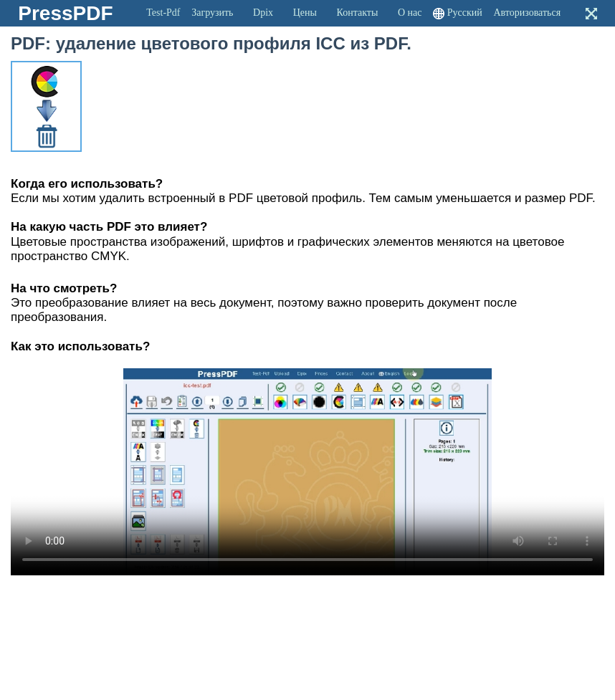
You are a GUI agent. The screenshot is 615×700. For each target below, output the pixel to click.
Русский (465, 13)
